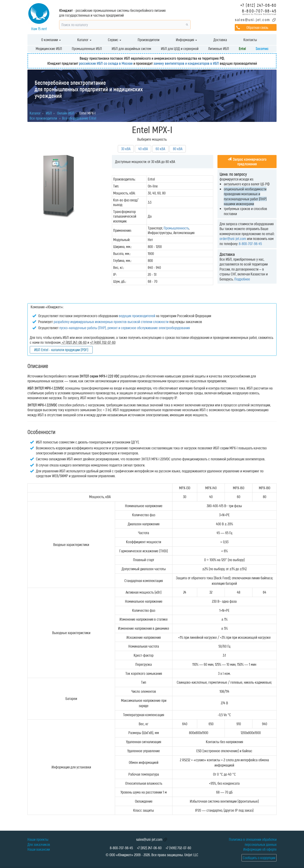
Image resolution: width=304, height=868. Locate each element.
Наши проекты (38, 839)
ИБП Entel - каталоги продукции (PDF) (61, 350)
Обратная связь (257, 27)
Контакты (250, 40)
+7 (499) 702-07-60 (178, 848)
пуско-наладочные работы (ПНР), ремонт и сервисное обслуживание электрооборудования (125, 328)
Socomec (262, 49)
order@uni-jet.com (233, 239)
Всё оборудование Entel (79, 118)
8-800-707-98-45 (259, 11)
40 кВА (143, 149)
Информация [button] (186, 40)
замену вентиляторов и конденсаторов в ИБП (186, 63)
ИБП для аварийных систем (131, 49)
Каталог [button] (84, 40)
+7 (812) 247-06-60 (258, 5)
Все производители (43, 118)
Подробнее (242, 279)
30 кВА (126, 149)
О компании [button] (51, 40)
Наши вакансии (39, 849)
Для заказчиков (39, 844)
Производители (149, 40)
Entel (242, 49)
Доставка (220, 40)
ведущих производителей (137, 316)
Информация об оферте (260, 849)
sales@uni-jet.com (253, 20)
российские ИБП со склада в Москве (106, 63)
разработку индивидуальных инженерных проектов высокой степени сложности (111, 322)
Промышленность (176, 228)
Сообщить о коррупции (259, 858)
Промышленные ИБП (87, 49)
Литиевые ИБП (219, 49)
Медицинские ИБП (49, 49)
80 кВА (178, 149)
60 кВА (160, 149)
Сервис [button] (115, 40)
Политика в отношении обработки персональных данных (253, 842)
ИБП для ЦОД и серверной (180, 49)
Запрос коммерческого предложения (247, 162)
